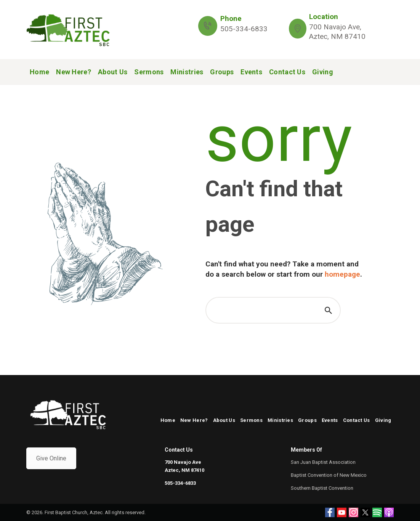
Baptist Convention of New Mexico (329, 475)
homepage (342, 274)
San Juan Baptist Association (323, 462)
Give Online (51, 458)
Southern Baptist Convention (322, 488)
